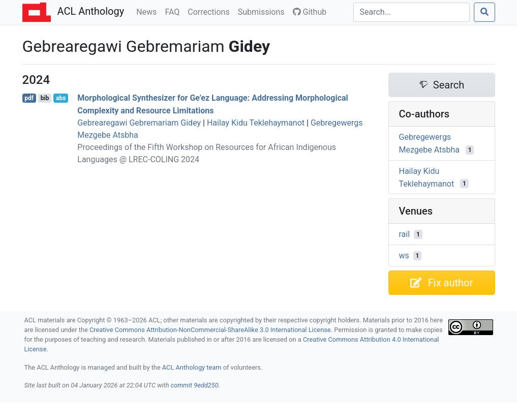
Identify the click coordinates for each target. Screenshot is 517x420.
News (148, 11)
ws (404, 256)
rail (405, 234)
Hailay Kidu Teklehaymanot (256, 123)
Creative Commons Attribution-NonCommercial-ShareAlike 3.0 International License (210, 330)
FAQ (174, 11)
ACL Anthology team (192, 367)
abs (61, 98)
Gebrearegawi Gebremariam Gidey (139, 123)
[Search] (412, 12)
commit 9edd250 (195, 385)
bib (45, 98)
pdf (29, 98)
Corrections (210, 11)
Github (310, 12)
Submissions (263, 11)
